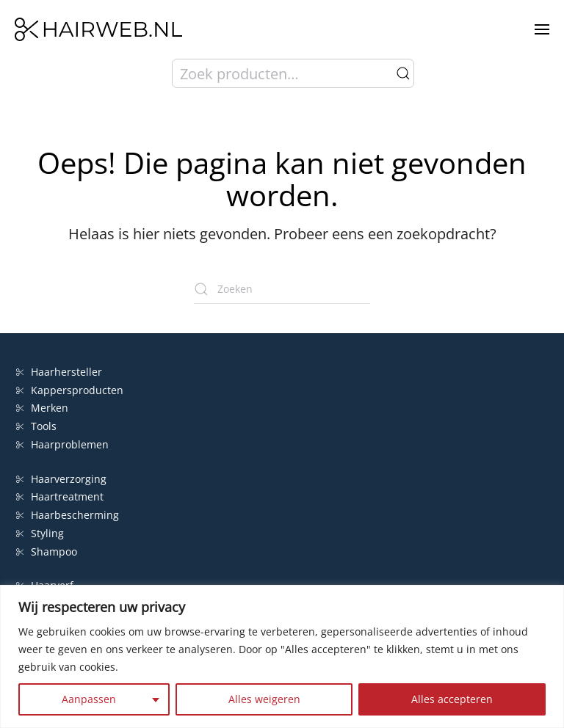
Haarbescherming (68, 515)
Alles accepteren (452, 699)
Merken (42, 408)
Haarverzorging (61, 479)
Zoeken (403, 73)
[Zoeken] (282, 289)
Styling (40, 533)
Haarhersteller (59, 372)
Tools (36, 426)
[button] (542, 29)
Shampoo (47, 552)
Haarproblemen (62, 444)
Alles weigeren (264, 699)
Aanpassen (89, 699)
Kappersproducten (70, 390)
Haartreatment (60, 496)
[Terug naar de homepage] (98, 29)
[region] (282, 656)
